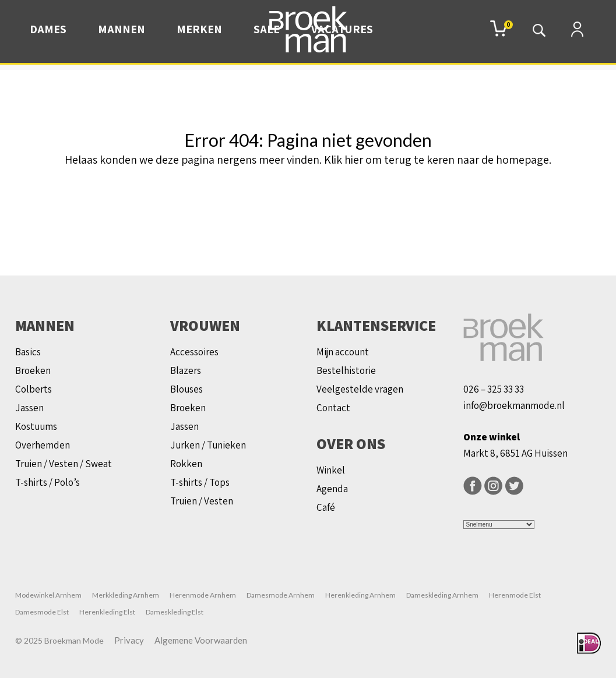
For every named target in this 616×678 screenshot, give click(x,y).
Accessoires (194, 352)
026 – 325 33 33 (494, 389)
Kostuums (36, 426)
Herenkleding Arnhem (360, 595)
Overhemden (43, 445)
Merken (199, 29)
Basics (28, 352)
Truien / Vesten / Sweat (64, 464)
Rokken (186, 464)
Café (326, 507)
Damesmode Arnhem (281, 595)
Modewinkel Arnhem (48, 595)
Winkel (331, 470)
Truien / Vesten (202, 501)
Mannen (122, 29)
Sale (267, 29)
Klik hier (344, 160)
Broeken (33, 370)
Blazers (186, 370)
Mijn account (343, 352)
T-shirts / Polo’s (47, 482)
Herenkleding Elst (107, 612)
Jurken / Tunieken (208, 445)
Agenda (332, 489)
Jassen (29, 408)
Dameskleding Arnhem (442, 595)
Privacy (129, 640)
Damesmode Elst (42, 612)
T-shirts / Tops (200, 482)
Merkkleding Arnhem (126, 595)
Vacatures (342, 29)
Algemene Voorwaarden (201, 640)
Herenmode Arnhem (203, 595)
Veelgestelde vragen (360, 389)
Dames (48, 29)
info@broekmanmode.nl (514, 405)
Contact (333, 408)
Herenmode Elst (515, 595)
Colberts (34, 389)
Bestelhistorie (346, 370)
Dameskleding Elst (175, 612)
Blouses (186, 389)
